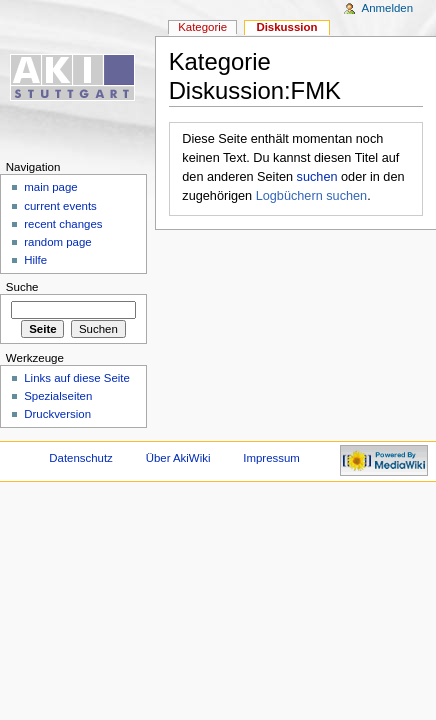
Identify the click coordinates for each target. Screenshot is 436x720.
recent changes (63, 224)
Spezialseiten (58, 396)
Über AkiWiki (178, 458)
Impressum (271, 458)
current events (60, 206)
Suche (22, 287)
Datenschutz (81, 458)
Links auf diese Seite (77, 378)
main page (51, 187)
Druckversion (57, 414)
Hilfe (35, 260)
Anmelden (388, 8)
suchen (317, 177)
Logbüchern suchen (311, 196)
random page (58, 242)
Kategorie (202, 27)
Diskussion (286, 27)
